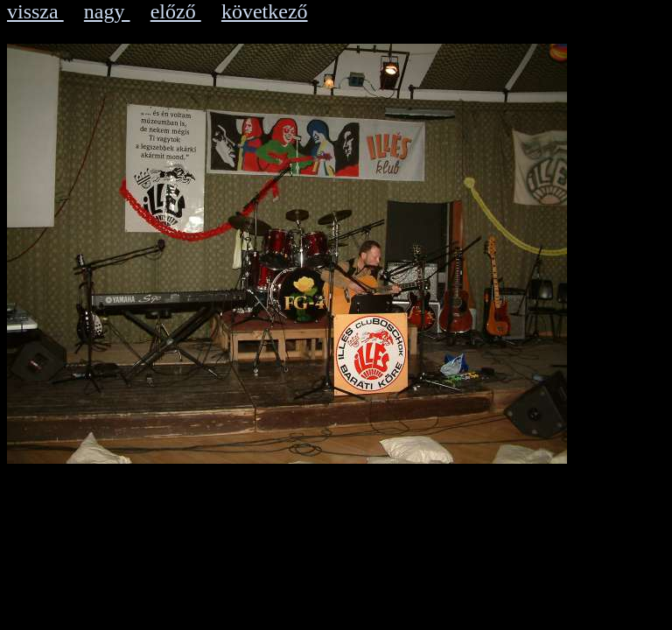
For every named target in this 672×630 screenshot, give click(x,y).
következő (265, 11)
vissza (35, 11)
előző (176, 11)
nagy (107, 11)
